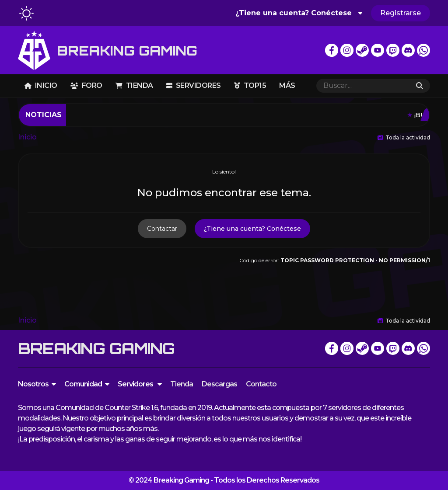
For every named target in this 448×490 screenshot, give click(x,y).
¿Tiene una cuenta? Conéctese (299, 13)
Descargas (219, 384)
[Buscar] (363, 86)
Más (287, 85)
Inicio (41, 85)
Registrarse (401, 13)
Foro (86, 85)
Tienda (134, 85)
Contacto (261, 384)
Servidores (194, 85)
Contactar (162, 229)
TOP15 (250, 85)
